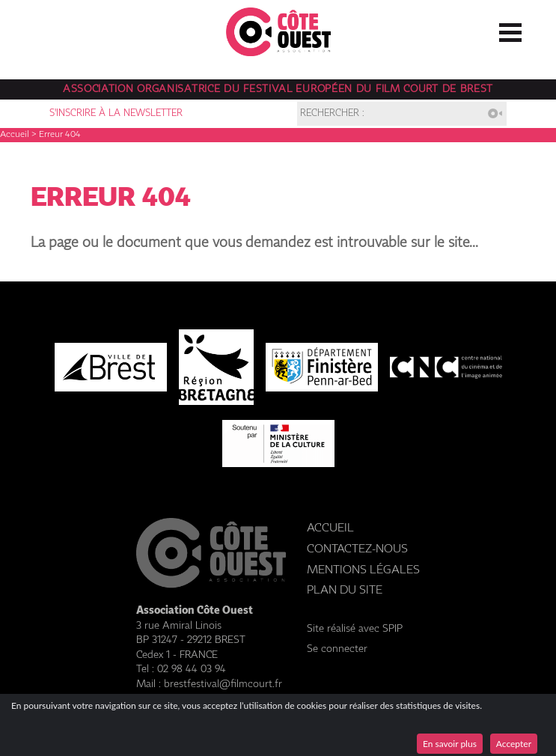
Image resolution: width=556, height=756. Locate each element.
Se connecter (337, 649)
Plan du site (345, 590)
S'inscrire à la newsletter (116, 113)
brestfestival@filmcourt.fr (223, 684)
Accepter (514, 744)
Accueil (15, 135)
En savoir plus (450, 744)
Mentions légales (363, 570)
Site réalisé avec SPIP (355, 629)
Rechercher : (332, 113)
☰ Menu (510, 29)
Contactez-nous (357, 549)
